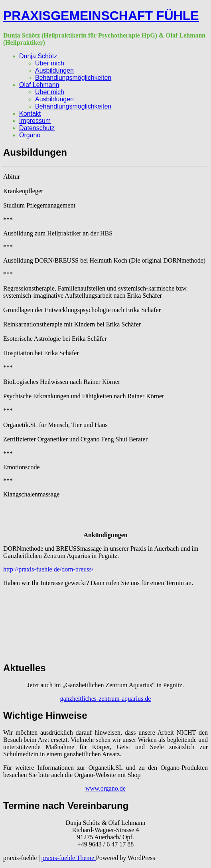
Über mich (50, 63)
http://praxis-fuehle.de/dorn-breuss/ (48, 569)
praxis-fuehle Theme (69, 858)
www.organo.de (105, 788)
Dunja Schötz (38, 56)
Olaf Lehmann (39, 85)
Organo (30, 135)
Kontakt (30, 114)
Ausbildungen (54, 70)
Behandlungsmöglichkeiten (73, 78)
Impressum (35, 121)
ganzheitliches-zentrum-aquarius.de (106, 699)
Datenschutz (37, 128)
